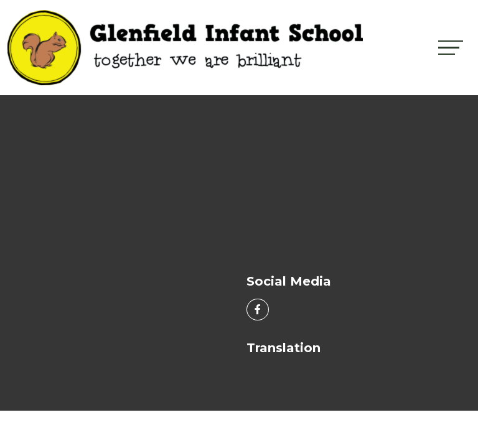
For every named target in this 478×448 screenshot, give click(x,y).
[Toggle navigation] (451, 48)
